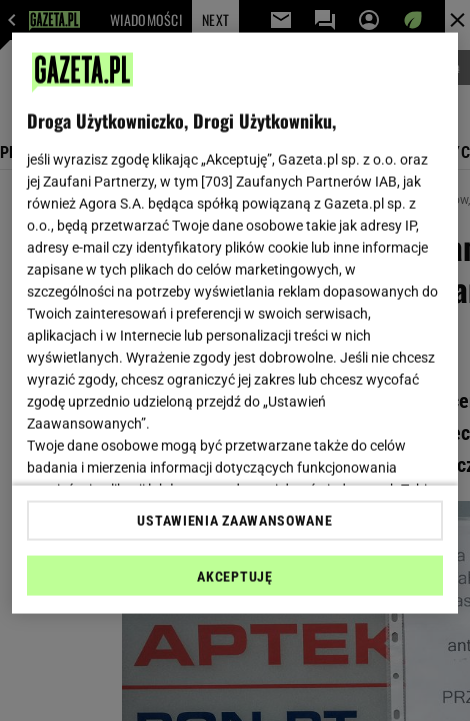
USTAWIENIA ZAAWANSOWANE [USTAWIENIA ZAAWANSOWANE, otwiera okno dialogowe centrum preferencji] (234, 520)
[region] (235, 323)
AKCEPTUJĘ (234, 576)
